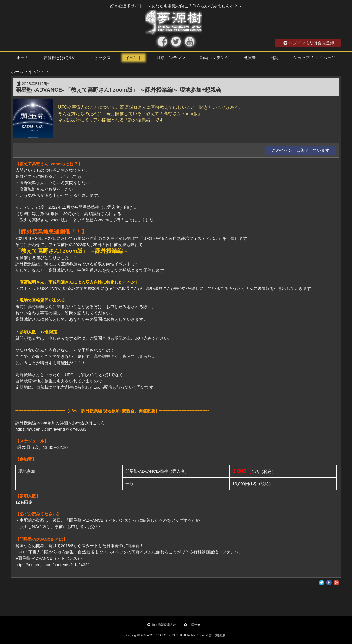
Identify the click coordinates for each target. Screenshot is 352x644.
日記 (274, 58)
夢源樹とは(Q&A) (60, 58)
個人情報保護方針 (162, 625)
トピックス (101, 58)
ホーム (23, 58)
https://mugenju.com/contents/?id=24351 (53, 565)
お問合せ (192, 625)
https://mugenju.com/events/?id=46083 (51, 429)
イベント (134, 58)
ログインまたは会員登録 (309, 43)
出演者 (250, 58)
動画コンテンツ (214, 58)
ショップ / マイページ (314, 58)
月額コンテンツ (171, 58)
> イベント (35, 71)
